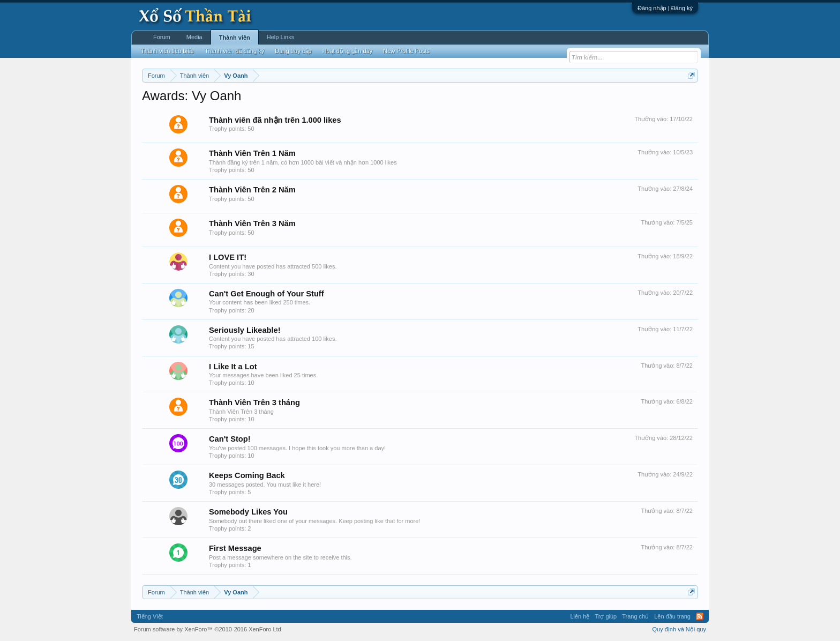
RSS (700, 616)
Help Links (280, 37)
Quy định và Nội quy (680, 629)
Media (194, 37)
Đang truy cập (293, 51)
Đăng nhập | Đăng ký (665, 8)
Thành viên (235, 38)
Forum (162, 37)
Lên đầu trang (672, 616)
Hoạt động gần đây (348, 51)
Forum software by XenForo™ (208, 629)
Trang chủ (635, 616)
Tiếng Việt (150, 616)
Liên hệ (580, 616)
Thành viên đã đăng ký (234, 51)
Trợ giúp (606, 616)
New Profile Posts (406, 51)
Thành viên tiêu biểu (167, 51)
